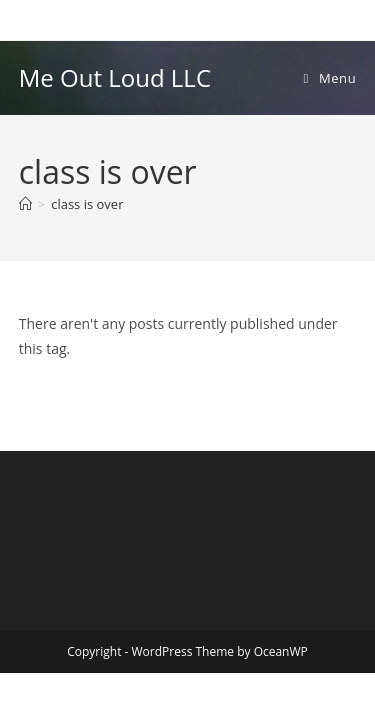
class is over (87, 204)
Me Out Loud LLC (115, 77)
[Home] (25, 204)
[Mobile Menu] (330, 78)
